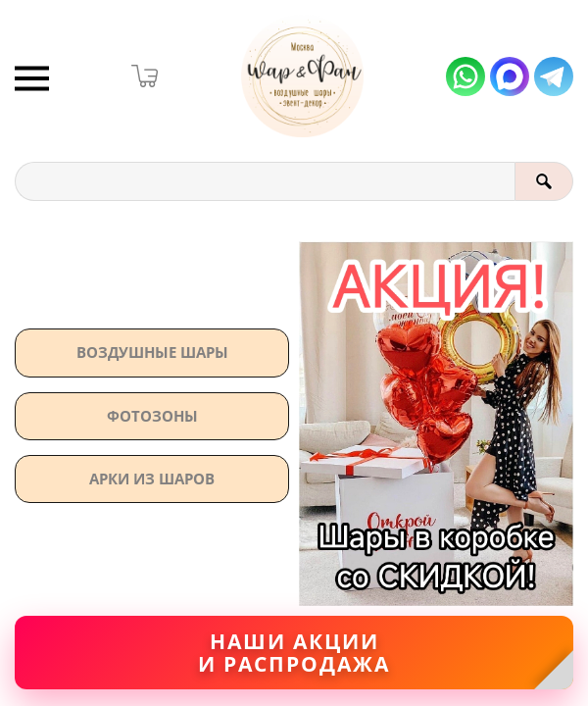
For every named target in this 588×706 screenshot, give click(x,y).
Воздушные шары (152, 352)
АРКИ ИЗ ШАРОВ (152, 479)
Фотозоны (152, 416)
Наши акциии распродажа (294, 653)
